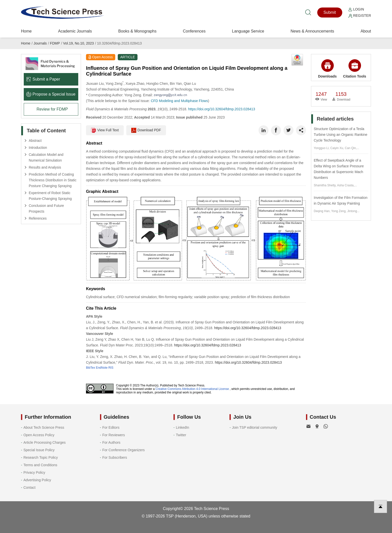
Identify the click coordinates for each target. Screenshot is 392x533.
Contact (29, 487)
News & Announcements (312, 31)
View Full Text (105, 130)
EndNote (102, 368)
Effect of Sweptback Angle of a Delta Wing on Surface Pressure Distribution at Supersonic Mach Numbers (339, 169)
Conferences (194, 31)
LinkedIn (183, 427)
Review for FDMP (52, 109)
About (366, 31)
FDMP (55, 43)
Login (356, 9)
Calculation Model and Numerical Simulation (46, 157)
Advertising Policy (37, 480)
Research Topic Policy (41, 457)
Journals (40, 43)
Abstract (35, 141)
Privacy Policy (34, 472)
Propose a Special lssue (51, 94)
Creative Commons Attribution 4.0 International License (192, 389)
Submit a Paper (43, 79)
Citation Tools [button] (354, 69)
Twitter (181, 435)
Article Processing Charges (45, 442)
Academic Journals (75, 31)
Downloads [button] (327, 69)
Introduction (38, 148)
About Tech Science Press (44, 427)
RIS (111, 368)
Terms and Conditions (40, 465)
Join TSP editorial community (255, 427)
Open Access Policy (39, 435)
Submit (330, 12)
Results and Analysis (45, 167)
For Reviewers (113, 435)
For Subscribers (115, 457)
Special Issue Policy (39, 450)
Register (360, 16)
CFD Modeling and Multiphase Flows (179, 101)
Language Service (248, 31)
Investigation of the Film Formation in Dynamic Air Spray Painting (341, 200)
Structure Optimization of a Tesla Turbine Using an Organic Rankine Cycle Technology (340, 135)
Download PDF (146, 130)
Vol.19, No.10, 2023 (78, 43)
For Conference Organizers (123, 450)
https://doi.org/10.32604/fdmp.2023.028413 (222, 109)
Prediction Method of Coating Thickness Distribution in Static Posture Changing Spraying (53, 180)
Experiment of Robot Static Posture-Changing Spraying (50, 196)
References (38, 218)
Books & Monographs (137, 31)
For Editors (111, 427)
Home (26, 31)
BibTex (90, 368)
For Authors (111, 442)
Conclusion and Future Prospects (46, 208)
